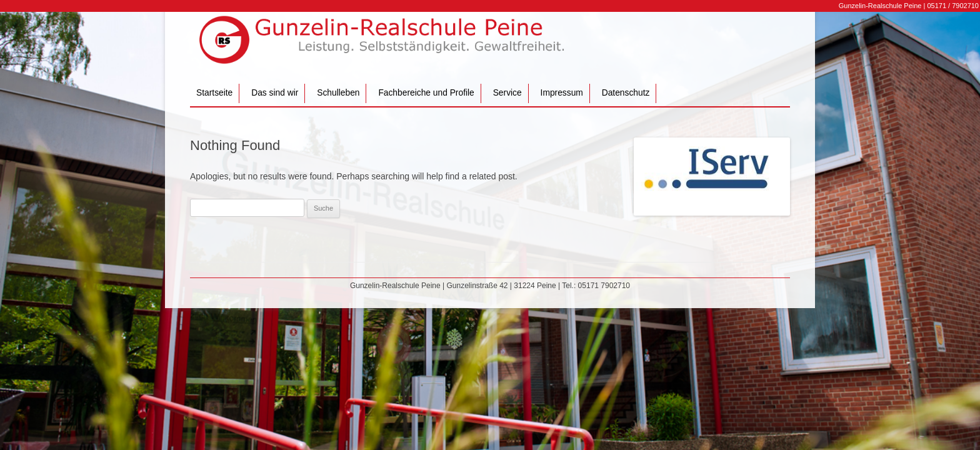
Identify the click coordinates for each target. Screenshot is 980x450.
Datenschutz (626, 93)
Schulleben (338, 93)
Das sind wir (275, 93)
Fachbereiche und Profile (426, 93)
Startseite (214, 93)
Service (507, 93)
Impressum (562, 93)
